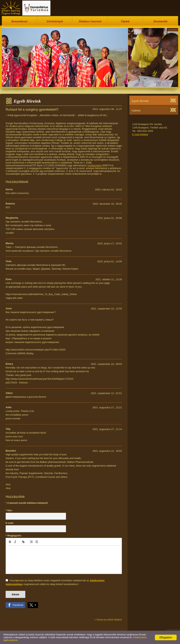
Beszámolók (160, 21)
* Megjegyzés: (14, 536)
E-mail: (10, 523)
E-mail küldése (140, 134)
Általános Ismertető (90, 21)
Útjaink (125, 21)
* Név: (9, 510)
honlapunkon (95, 165)
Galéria (136, 110)
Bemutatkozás (20, 21)
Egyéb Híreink (140, 101)
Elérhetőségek (55, 21)
